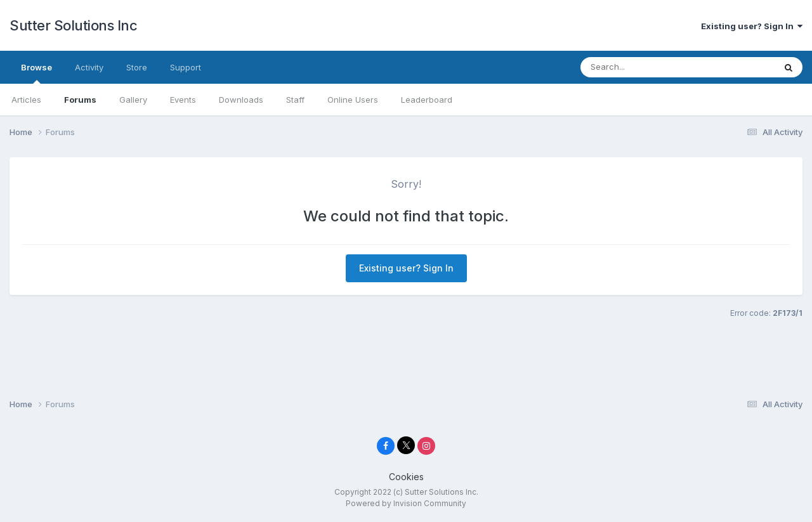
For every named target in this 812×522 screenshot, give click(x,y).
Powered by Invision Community (406, 503)
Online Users (353, 100)
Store (137, 67)
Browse (36, 73)
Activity (89, 67)
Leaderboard (427, 100)
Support (186, 67)
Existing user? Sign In (752, 26)
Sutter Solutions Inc (73, 25)
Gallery (133, 100)
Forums (80, 100)
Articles (26, 100)
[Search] (652, 67)
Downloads (241, 100)
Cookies (406, 477)
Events (183, 100)
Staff (295, 100)
